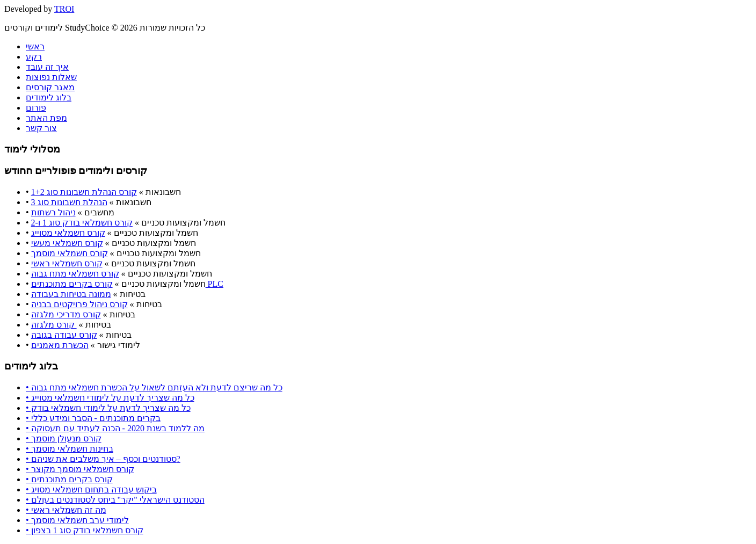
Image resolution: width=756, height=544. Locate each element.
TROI (64, 9)
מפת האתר (46, 118)
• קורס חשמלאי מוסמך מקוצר (80, 469)
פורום (36, 108)
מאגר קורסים (50, 87)
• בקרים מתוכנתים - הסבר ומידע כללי (93, 418)
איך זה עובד (47, 67)
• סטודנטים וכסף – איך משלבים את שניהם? (103, 459)
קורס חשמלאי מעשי (67, 243)
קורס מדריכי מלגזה (66, 314)
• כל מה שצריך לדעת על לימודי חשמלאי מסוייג (110, 398)
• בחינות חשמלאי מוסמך (70, 449)
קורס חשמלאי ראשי (67, 263)
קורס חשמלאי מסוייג (68, 233)
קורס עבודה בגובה (64, 335)
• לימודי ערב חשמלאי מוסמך (77, 520)
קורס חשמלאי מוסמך (70, 253)
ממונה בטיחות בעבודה (71, 294)
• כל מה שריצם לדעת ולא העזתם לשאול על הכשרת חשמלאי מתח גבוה (154, 387)
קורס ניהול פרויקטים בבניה (79, 304)
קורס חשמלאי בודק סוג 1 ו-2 (82, 223)
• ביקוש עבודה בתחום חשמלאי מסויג (91, 489)
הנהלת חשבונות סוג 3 (69, 202)
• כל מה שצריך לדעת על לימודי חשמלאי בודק (108, 408)
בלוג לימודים (49, 97)
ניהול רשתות (53, 212)
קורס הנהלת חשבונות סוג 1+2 (84, 192)
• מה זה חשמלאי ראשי (66, 510)
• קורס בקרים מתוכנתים (69, 479)
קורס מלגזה (54, 325)
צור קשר (41, 128)
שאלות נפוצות (51, 77)
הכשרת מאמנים (60, 345)
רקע (34, 57)
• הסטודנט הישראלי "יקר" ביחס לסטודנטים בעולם (115, 500)
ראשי (35, 46)
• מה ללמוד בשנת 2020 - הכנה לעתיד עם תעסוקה (115, 428)
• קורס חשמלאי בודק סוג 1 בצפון (85, 530)
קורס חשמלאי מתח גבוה (75, 274)
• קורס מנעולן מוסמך (64, 438)
